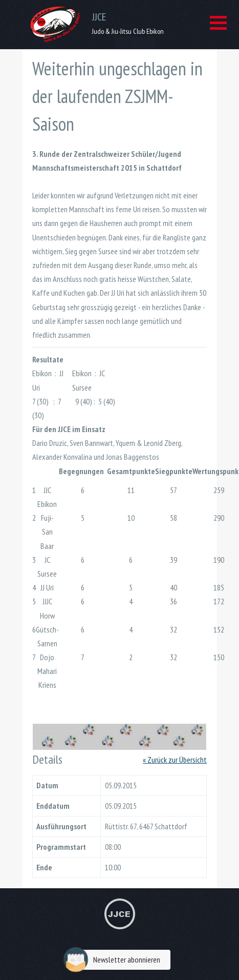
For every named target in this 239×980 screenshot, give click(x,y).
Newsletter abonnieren (114, 960)
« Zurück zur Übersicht (175, 760)
